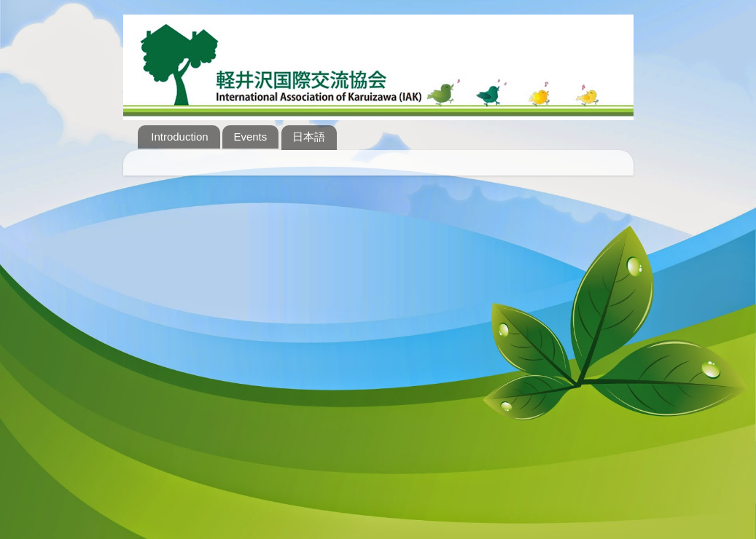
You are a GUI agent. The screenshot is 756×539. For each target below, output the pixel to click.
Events (250, 137)
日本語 (309, 137)
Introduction (179, 137)
